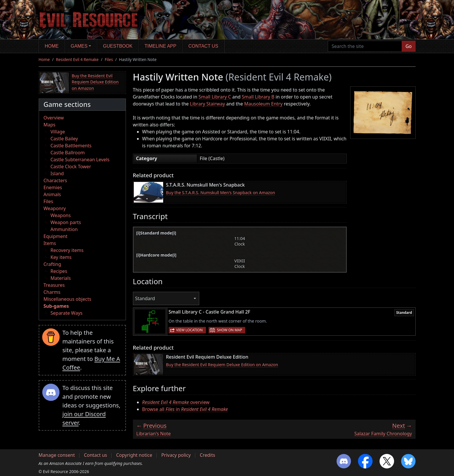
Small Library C (215, 97)
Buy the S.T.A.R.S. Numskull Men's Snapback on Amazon (221, 193)
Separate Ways (67, 313)
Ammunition (64, 229)
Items (50, 243)
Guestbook (118, 46)
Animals (52, 194)
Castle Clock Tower (71, 167)
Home (52, 46)
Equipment (56, 236)
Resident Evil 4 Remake (77, 59)
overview (176, 402)
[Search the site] (365, 46)
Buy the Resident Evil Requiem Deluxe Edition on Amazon (95, 82)
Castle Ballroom (68, 153)
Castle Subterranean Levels (80, 160)
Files (109, 59)
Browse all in (185, 409)
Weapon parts (66, 222)
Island (57, 173)
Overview (54, 118)
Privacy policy (176, 455)
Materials (61, 278)
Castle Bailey (64, 139)
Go (408, 46)
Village (58, 132)
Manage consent (57, 455)
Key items (61, 257)
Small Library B (258, 97)
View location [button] (189, 330)
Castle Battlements (71, 146)
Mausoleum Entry (263, 104)
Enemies (53, 187)
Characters (55, 180)
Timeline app (160, 46)
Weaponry (55, 208)
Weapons (61, 215)
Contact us (203, 46)
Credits (208, 455)
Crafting (52, 264)
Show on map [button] (229, 330)
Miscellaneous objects (67, 299)
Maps (50, 125)
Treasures (54, 285)
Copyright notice (134, 455)
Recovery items (67, 250)
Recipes (59, 271)
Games (79, 46)
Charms (52, 292)
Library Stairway (208, 104)
